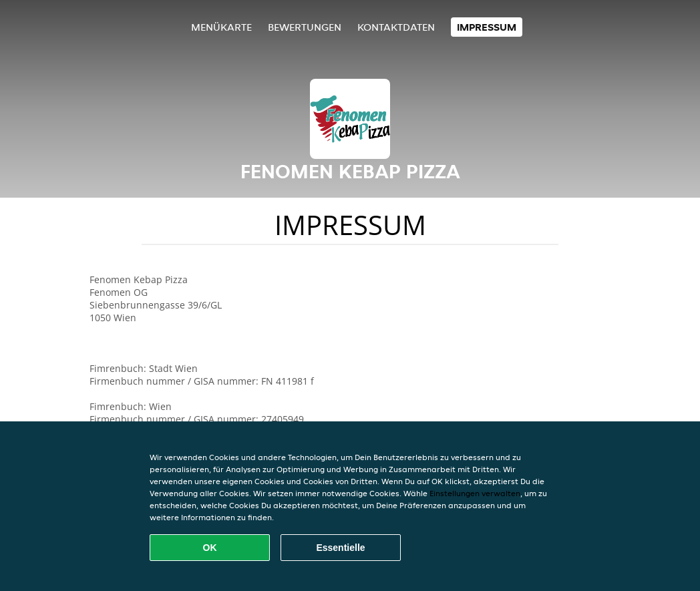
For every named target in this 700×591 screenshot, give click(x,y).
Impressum (487, 27)
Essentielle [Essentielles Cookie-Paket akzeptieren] (340, 548)
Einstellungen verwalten (475, 493)
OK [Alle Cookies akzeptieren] (210, 548)
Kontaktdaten (396, 27)
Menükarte (221, 27)
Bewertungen (305, 27)
